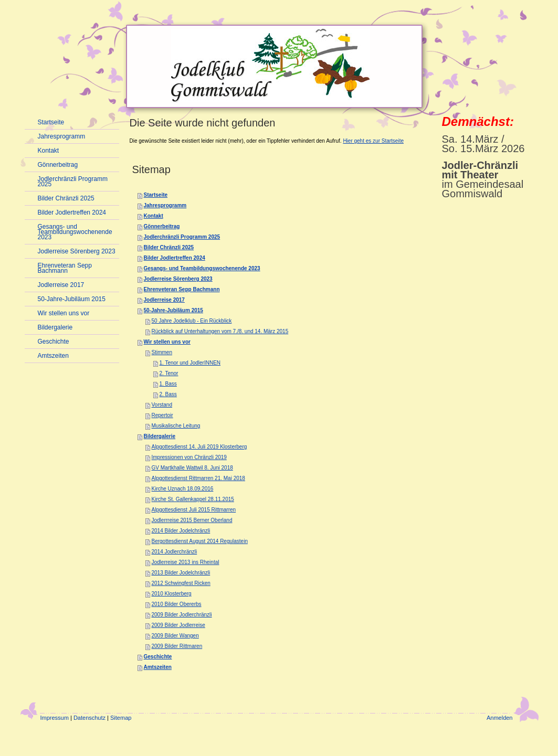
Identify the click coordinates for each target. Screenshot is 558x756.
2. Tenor (169, 373)
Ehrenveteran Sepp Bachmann (182, 289)
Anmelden (500, 718)
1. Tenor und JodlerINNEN (190, 363)
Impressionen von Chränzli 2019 (189, 457)
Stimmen (162, 352)
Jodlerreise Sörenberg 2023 (178, 279)
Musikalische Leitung (176, 426)
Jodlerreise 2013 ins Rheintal (186, 562)
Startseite (156, 195)
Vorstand (162, 405)
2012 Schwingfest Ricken (181, 583)
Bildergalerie (160, 436)
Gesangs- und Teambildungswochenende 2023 (202, 268)
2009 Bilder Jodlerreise (178, 625)
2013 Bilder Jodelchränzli (181, 573)
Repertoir (162, 415)
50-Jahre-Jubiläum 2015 (173, 310)
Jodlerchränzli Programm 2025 (182, 237)
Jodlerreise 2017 (164, 300)
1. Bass (168, 384)
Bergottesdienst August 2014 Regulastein (200, 541)
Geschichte (158, 657)
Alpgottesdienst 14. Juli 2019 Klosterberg (199, 447)
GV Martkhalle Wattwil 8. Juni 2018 (192, 468)
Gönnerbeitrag (162, 226)
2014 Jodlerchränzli (175, 552)
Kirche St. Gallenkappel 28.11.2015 (193, 499)
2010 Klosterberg (172, 594)
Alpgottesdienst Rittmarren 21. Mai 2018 (198, 478)
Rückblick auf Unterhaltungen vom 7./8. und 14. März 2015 (220, 331)
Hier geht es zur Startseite (373, 141)
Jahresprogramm (165, 205)
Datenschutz (90, 718)
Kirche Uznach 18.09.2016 (183, 489)
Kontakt (154, 216)
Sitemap (121, 718)
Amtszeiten (158, 667)
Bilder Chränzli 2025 (169, 247)
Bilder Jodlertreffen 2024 (175, 258)
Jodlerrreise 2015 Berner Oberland (192, 520)
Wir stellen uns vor (167, 342)
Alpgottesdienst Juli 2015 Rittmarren (194, 510)
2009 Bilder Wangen (175, 636)
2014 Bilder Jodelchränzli (181, 531)
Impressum (55, 718)
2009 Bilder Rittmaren (177, 646)
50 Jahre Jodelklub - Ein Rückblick (192, 321)
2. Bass (168, 394)
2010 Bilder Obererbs (177, 604)
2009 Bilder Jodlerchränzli (182, 615)
